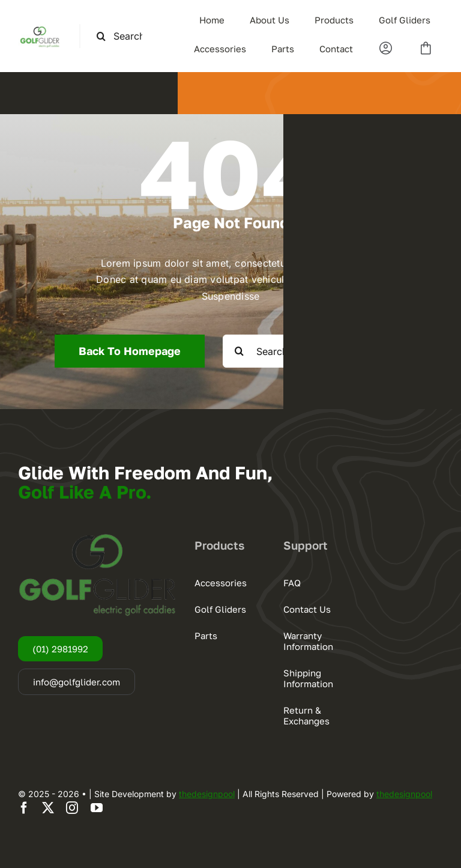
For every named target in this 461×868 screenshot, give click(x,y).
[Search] (101, 36)
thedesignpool (207, 794)
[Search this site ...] (124, 36)
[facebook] (24, 808)
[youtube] (97, 808)
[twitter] (48, 808)
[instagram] (72, 808)
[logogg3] (40, 29)
